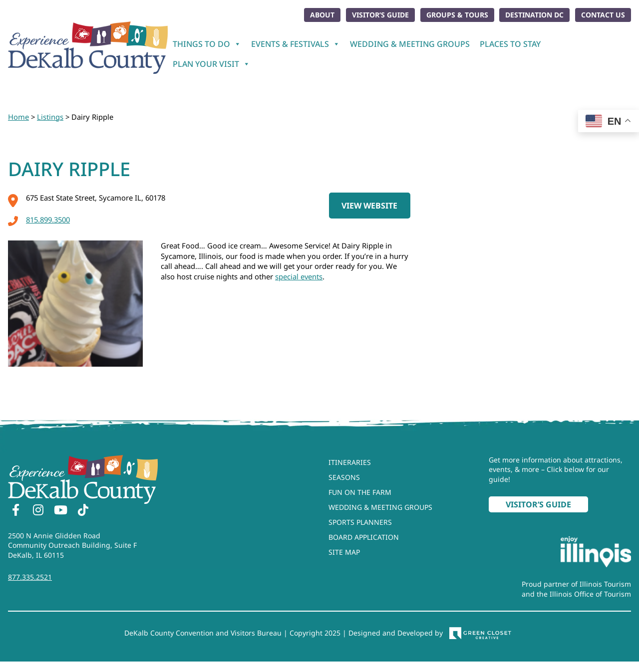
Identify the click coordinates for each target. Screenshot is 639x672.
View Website (369, 206)
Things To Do (207, 44)
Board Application (364, 537)
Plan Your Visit (211, 64)
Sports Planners (360, 522)
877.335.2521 (30, 577)
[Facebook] (15, 511)
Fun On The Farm (360, 492)
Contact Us (603, 15)
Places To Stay (510, 44)
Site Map (344, 552)
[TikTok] (83, 511)
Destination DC (534, 15)
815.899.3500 (39, 220)
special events (299, 276)
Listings (50, 117)
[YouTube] (60, 511)
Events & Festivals (296, 44)
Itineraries (350, 462)
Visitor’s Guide (380, 15)
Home (18, 117)
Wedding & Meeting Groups (410, 44)
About (322, 15)
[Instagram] (38, 511)
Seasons (344, 477)
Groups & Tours (457, 15)
